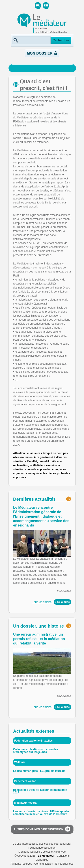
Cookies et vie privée (53, 852)
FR (38, 6)
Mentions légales (28, 852)
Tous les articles (42, 602)
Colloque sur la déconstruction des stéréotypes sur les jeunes (36, 751)
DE (46, 6)
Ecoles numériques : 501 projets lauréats (39, 771)
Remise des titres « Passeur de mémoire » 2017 (40, 791)
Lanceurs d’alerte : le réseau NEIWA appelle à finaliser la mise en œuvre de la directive (41, 813)
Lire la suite (62, 602)
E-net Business (64, 864)
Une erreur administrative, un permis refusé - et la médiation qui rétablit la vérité (39, 639)
